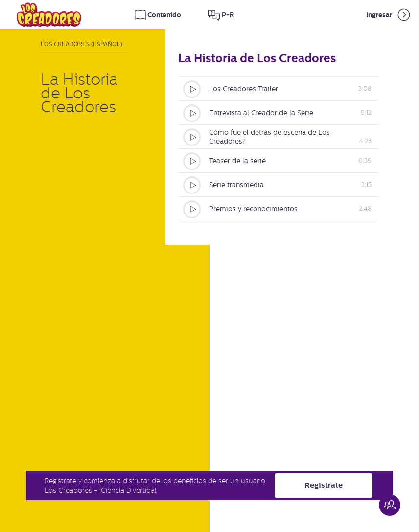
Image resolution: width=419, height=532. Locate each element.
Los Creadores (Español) (81, 44)
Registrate (324, 485)
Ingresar (389, 15)
